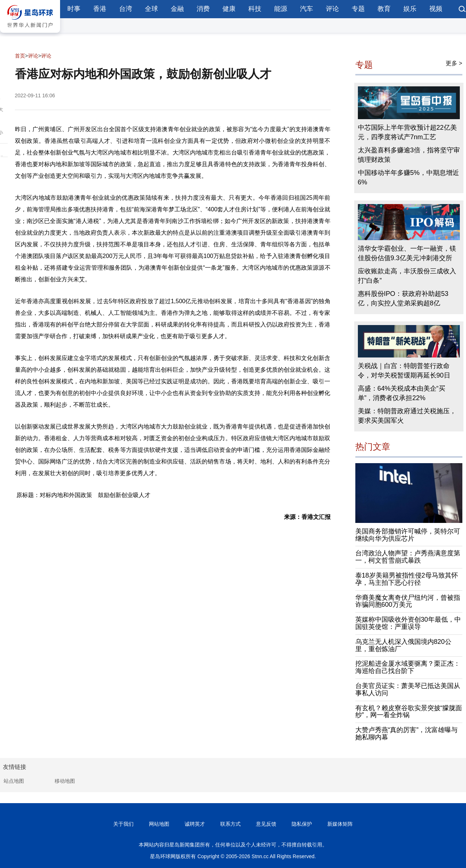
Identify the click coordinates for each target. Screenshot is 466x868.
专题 (358, 9)
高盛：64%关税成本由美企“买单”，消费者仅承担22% (402, 393)
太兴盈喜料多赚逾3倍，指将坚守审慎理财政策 (409, 155)
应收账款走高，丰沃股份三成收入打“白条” (407, 276)
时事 (74, 9)
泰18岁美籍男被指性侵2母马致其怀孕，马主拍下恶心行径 (407, 579)
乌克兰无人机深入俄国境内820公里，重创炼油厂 (403, 645)
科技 (255, 9)
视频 (436, 9)
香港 (100, 9)
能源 (281, 9)
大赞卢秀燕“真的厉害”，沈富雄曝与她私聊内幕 (407, 734)
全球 (151, 9)
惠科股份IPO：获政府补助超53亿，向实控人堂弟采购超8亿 (403, 298)
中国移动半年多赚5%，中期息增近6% (408, 177)
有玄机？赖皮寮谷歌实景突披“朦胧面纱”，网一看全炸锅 (409, 712)
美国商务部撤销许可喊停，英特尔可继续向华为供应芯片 (408, 535)
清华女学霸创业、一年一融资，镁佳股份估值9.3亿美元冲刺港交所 (407, 253)
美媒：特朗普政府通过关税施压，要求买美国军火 (407, 416)
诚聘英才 (195, 824)
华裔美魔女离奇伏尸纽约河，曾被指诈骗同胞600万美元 (408, 601)
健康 (229, 9)
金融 (177, 9)
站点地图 (14, 781)
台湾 (126, 9)
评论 (332, 9)
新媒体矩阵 (340, 824)
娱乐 (410, 9)
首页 (20, 56)
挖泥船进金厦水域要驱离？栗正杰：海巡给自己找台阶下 (408, 667)
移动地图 (65, 781)
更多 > (454, 63)
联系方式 (230, 824)
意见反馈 (266, 824)
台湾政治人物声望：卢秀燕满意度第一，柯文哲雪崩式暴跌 (408, 557)
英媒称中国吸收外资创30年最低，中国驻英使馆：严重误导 (408, 623)
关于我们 (123, 824)
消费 (203, 9)
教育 (384, 9)
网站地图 (159, 824)
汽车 (307, 9)
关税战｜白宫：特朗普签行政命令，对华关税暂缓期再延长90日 (404, 371)
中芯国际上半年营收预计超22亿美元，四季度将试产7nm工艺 (407, 132)
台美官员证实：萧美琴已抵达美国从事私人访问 (408, 689)
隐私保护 (302, 824)
